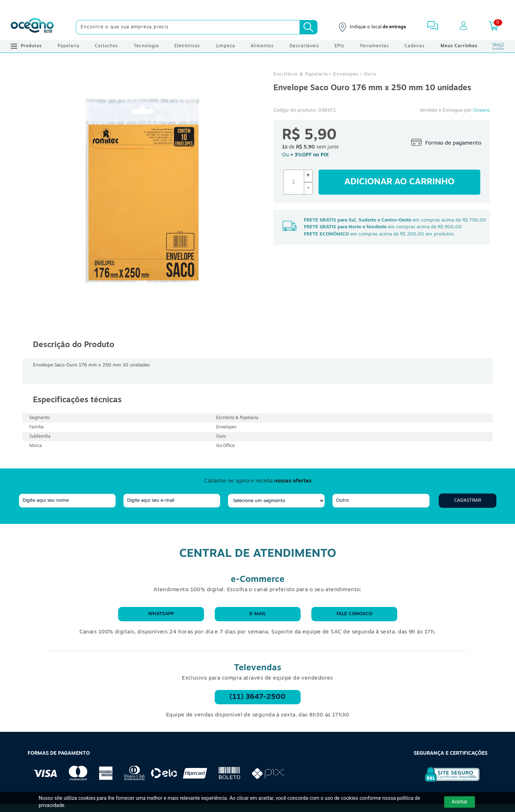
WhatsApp (161, 614)
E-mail (258, 614)
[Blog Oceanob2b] (499, 46)
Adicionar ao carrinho (399, 182)
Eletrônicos (187, 46)
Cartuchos (106, 46)
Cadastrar (468, 500)
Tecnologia (146, 46)
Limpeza (225, 46)
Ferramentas (375, 46)
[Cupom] (257, 7)
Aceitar (460, 802)
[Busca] (308, 27)
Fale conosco (354, 614)
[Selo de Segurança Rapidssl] (447, 782)
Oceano (482, 110)
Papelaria (69, 46)
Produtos (26, 46)
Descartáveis (304, 46)
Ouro (370, 74)
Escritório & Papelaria (301, 74)
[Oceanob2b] (32, 27)
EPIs (339, 46)
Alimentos (262, 46)
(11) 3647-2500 (257, 697)
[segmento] (276, 501)
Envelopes (346, 74)
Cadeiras (415, 46)
